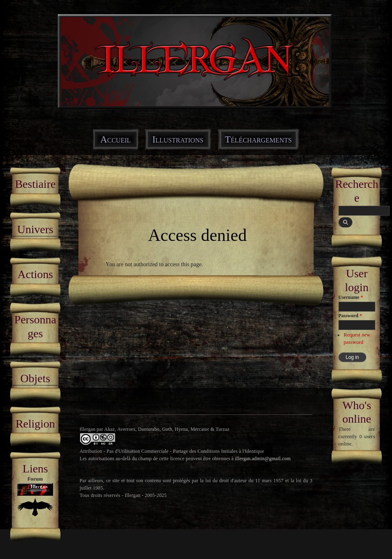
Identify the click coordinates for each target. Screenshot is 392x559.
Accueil (116, 139)
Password (350, 316)
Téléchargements (258, 139)
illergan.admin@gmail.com (263, 459)
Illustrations (178, 139)
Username (351, 297)
